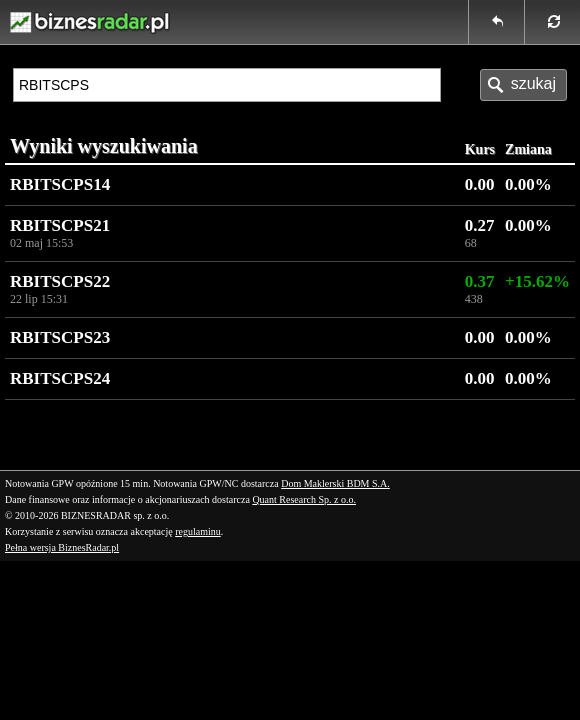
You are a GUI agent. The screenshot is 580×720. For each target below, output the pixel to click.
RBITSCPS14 (60, 184)
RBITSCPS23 (60, 337)
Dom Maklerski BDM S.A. (335, 483)
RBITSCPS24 (60, 378)
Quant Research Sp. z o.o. (304, 499)
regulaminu (198, 531)
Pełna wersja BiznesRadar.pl (62, 547)
